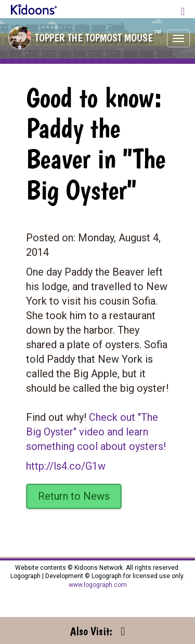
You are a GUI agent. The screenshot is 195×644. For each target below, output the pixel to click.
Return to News (74, 496)
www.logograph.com (98, 585)
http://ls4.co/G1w (66, 466)
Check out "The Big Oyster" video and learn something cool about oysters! (96, 432)
